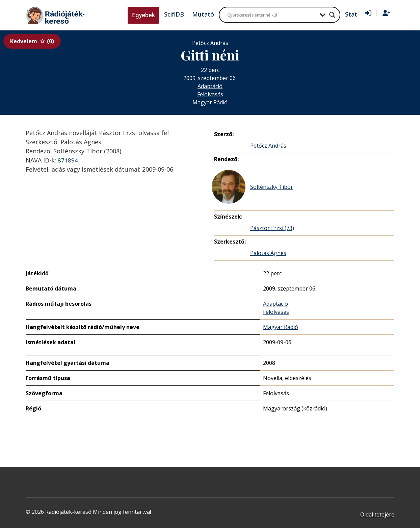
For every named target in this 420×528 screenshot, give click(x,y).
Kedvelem (32, 41)
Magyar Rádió (210, 102)
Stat (351, 14)
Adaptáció (210, 86)
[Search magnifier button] (332, 15)
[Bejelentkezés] (368, 13)
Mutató (203, 14)
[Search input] (272, 15)
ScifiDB (174, 14)
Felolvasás (210, 94)
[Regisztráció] (386, 13)
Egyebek (143, 15)
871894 (68, 160)
